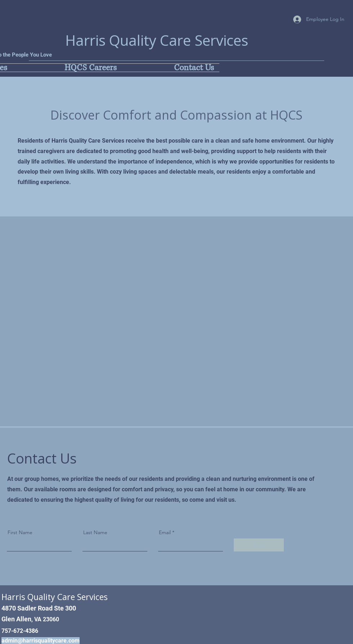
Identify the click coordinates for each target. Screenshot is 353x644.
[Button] (95, 537)
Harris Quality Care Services (157, 40)
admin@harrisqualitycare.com (41, 641)
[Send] (259, 545)
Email (165, 532)
